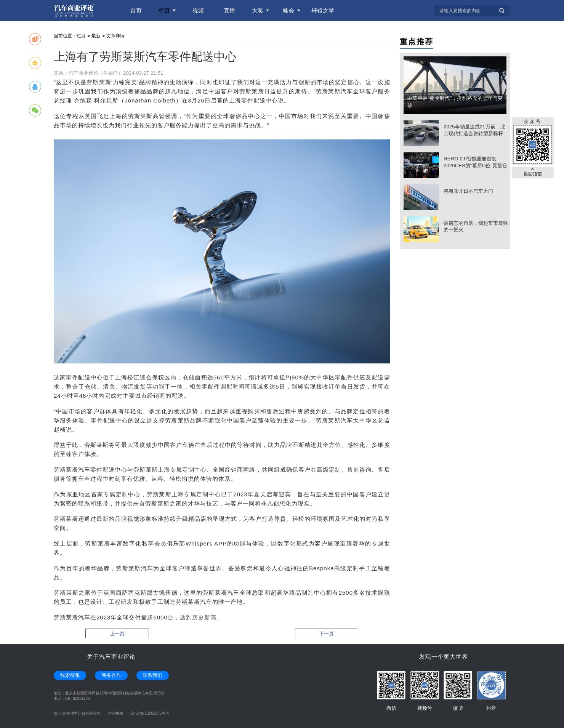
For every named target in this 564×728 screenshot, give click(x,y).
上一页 (117, 634)
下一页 (326, 634)
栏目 (81, 36)
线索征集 (70, 675)
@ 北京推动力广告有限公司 (77, 713)
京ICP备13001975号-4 (150, 713)
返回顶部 (533, 172)
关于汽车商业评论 (111, 657)
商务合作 (111, 675)
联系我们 (152, 675)
